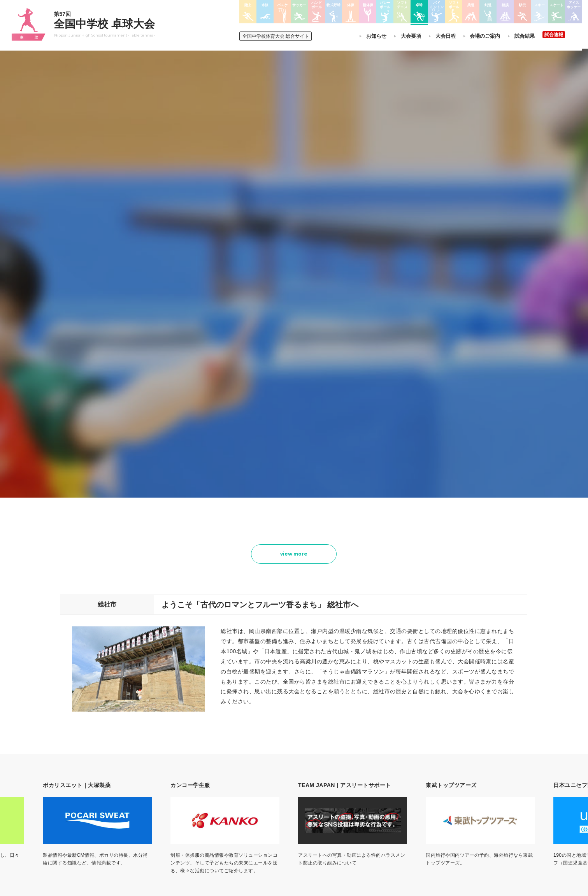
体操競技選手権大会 (280, 824)
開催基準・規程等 (192, 774)
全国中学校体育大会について (206, 742)
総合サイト (277, 36)
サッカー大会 (273, 794)
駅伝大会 (382, 784)
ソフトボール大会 (332, 814)
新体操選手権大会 (332, 764)
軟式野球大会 (273, 814)
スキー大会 (384, 794)
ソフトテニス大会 (332, 784)
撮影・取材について (195, 794)
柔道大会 (323, 824)
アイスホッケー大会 (393, 814)
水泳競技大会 (273, 774)
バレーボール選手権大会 (339, 774)
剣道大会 (382, 764)
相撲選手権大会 (389, 774)
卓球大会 (323, 794)
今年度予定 (185, 764)
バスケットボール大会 (282, 784)
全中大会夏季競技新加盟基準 (204, 784)
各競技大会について (282, 742)
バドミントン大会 (332, 804)
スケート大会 (386, 804)
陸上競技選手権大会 (280, 764)
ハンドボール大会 (277, 804)
